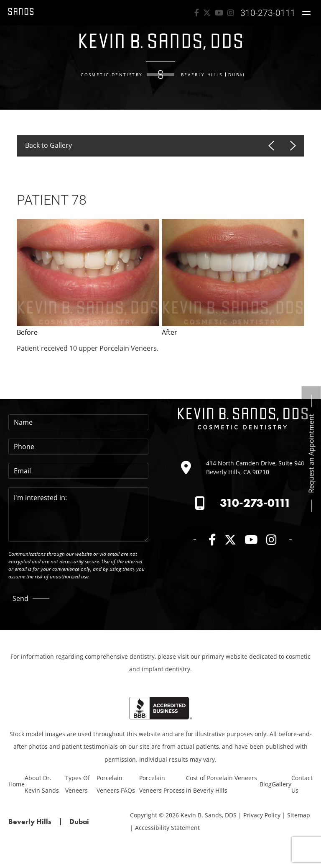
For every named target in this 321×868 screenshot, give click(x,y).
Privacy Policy (262, 815)
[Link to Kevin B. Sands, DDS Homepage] (21, 13)
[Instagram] (231, 13)
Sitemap (299, 815)
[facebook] (197, 13)
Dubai (237, 74)
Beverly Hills (202, 74)
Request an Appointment (311, 453)
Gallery (282, 784)
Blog (266, 784)
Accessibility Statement (167, 828)
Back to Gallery (48, 145)
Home (17, 784)
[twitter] (207, 13)
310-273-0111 (255, 503)
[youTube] (219, 13)
